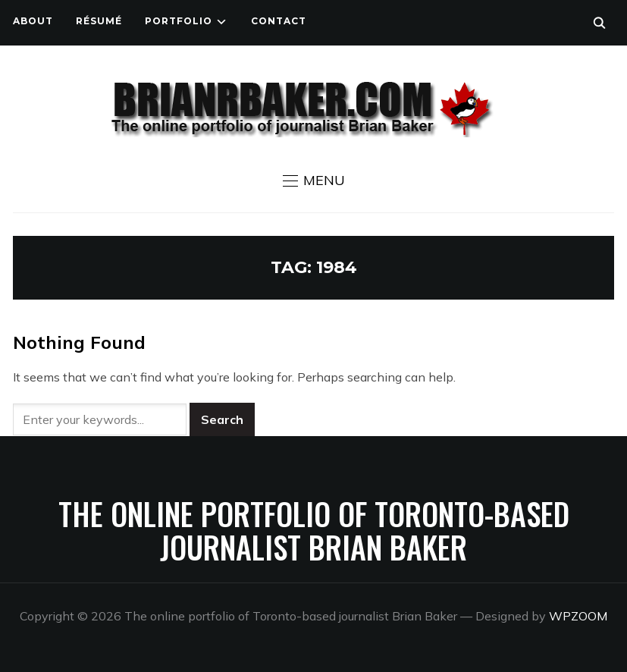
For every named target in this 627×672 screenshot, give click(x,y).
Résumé (99, 21)
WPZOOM (578, 616)
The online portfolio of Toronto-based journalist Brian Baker (314, 530)
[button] (314, 181)
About (33, 21)
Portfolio (179, 21)
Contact (279, 21)
